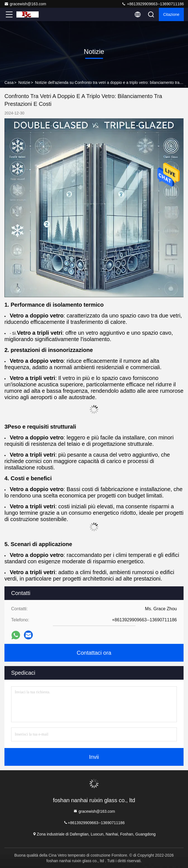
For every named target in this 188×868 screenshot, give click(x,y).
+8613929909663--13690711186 (153, 4)
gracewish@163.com (25, 4)
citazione (171, 14)
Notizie (24, 82)
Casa (9, 82)
